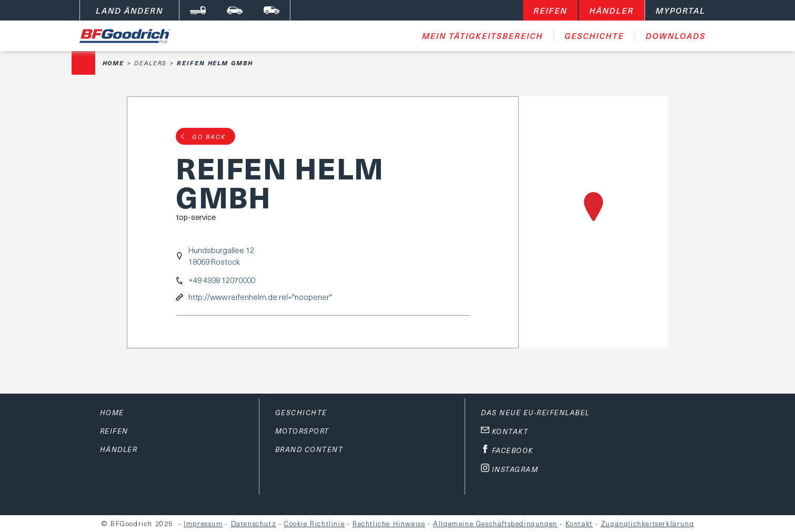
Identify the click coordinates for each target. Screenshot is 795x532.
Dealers (150, 63)
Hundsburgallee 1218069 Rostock (221, 256)
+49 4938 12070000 (222, 280)
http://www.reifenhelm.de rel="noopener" (260, 297)
